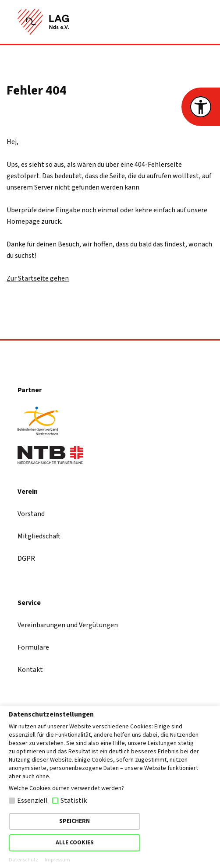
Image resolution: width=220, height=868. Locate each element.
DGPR (26, 559)
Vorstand (31, 514)
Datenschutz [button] (23, 860)
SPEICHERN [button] (75, 821)
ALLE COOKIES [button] (75, 843)
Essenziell (32, 801)
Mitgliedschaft (39, 536)
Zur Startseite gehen (38, 278)
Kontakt (30, 670)
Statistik (74, 801)
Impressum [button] (57, 860)
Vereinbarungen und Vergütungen (68, 625)
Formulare (33, 647)
